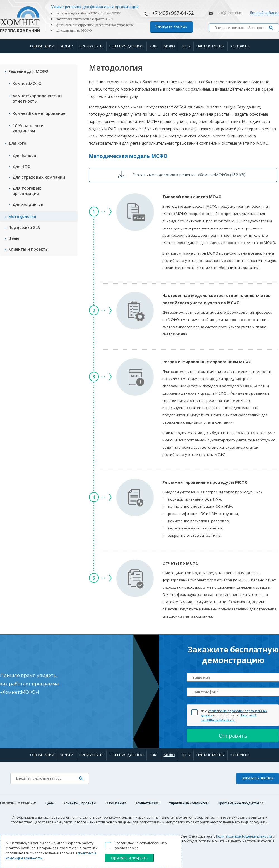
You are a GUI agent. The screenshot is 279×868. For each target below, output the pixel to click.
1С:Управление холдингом (28, 128)
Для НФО (22, 166)
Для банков (24, 155)
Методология (22, 217)
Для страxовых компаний (39, 177)
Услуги (67, 46)
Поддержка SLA (24, 227)
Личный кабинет (264, 13)
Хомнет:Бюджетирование (39, 113)
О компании (42, 46)
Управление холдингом (189, 803)
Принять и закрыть (129, 858)
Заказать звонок (171, 26)
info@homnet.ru (229, 13)
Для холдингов (28, 204)
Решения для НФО (127, 46)
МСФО (169, 46)
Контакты (240, 46)
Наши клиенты (211, 46)
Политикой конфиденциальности (229, 717)
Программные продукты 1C (241, 803)
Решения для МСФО (28, 71)
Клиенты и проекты (28, 249)
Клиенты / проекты (80, 803)
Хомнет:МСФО (27, 84)
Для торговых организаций (27, 191)
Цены (186, 46)
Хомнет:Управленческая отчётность (38, 98)
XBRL (154, 46)
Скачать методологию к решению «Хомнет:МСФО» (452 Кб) (189, 175)
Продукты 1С (91, 46)
